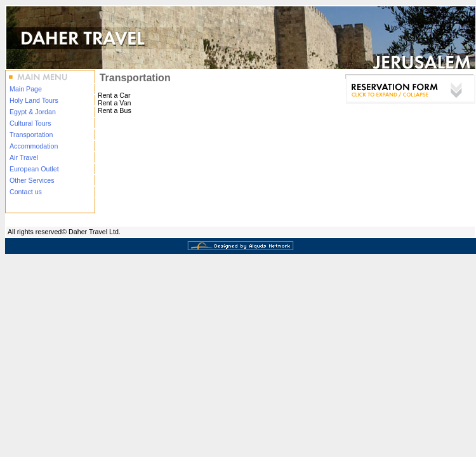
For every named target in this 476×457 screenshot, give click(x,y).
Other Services (32, 180)
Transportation (31, 135)
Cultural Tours (30, 123)
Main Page (26, 89)
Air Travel (24, 157)
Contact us (26, 192)
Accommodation (34, 146)
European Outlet (34, 169)
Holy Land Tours (34, 100)
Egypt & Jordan (33, 112)
